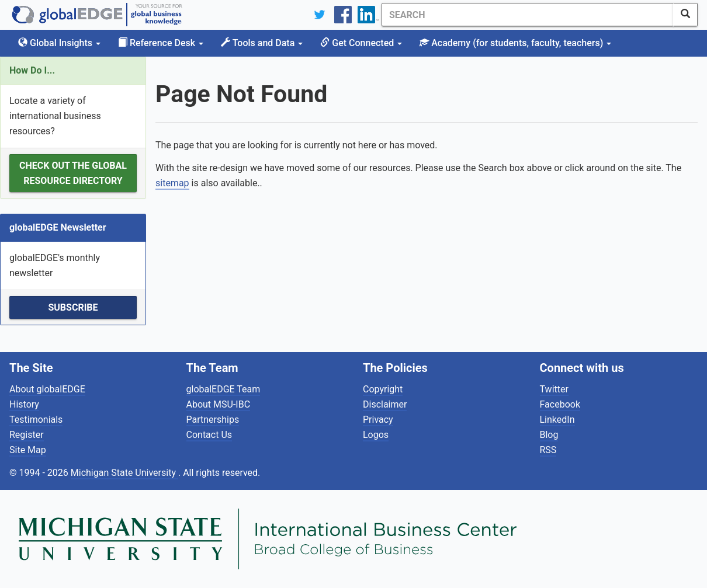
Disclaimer (385, 404)
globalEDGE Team (223, 389)
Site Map (28, 450)
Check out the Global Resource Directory (73, 173)
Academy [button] (515, 43)
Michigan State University (124, 473)
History (24, 404)
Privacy (378, 420)
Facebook (560, 404)
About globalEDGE (47, 389)
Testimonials (36, 420)
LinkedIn (557, 420)
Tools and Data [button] (262, 43)
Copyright (383, 389)
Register (27, 435)
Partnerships (213, 420)
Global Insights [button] (59, 43)
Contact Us (209, 435)
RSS (548, 450)
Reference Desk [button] (161, 43)
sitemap (172, 183)
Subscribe (73, 307)
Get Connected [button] (361, 43)
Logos (376, 435)
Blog (549, 435)
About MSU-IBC (219, 404)
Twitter (554, 389)
